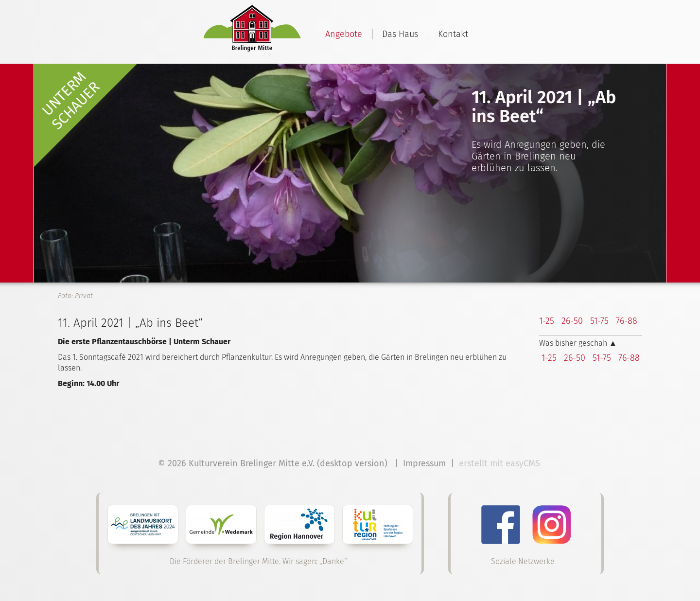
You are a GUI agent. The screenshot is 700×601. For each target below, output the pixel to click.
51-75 (599, 321)
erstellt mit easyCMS (501, 463)
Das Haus (400, 34)
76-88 (627, 321)
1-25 (547, 321)
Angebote (344, 34)
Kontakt (453, 34)
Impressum (424, 463)
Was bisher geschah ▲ (578, 343)
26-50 (572, 321)
